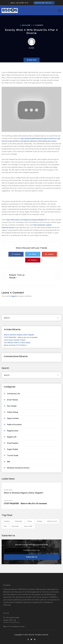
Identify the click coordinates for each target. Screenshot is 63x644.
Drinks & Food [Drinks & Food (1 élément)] (52, 521)
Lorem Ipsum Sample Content (15, 340)
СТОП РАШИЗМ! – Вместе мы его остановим (21, 337)
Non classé (26, 25)
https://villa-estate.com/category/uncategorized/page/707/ (27, 220)
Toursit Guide (13, 456)
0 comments (38, 25)
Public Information (14, 425)
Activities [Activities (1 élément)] (7, 521)
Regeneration (13, 431)
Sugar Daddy (12, 450)
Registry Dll (12, 437)
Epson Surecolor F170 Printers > (16, 345)
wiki (9, 462)
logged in (14, 296)
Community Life (13, 394)
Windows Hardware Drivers (18, 468)
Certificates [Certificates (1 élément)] (18, 521)
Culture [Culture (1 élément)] (30, 521)
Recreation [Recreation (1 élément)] (15, 526)
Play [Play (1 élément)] (5, 526)
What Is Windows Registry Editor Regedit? (19, 335)
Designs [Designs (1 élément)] (40, 521)
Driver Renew (12, 400)
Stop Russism (13, 443)
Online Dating (12, 412)
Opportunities (13, 419)
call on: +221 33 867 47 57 (18, 3)
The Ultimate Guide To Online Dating (17, 343)
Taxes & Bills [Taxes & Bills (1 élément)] (28, 526)
